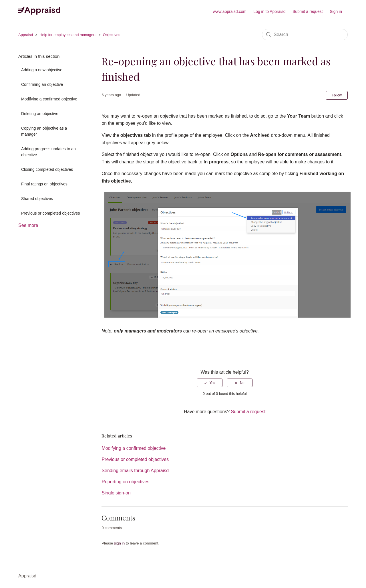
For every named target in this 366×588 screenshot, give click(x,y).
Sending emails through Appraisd (135, 471)
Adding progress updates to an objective (48, 152)
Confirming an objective (42, 84)
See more (28, 225)
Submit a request (308, 11)
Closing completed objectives (47, 169)
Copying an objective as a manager (44, 131)
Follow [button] (337, 95)
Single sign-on (116, 493)
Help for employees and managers (68, 35)
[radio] (210, 383)
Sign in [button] (336, 11)
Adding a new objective (42, 70)
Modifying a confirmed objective (49, 99)
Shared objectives (37, 199)
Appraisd (26, 35)
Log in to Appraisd (269, 11)
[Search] (305, 35)
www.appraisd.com (230, 11)
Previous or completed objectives (50, 213)
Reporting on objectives (125, 482)
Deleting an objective (40, 114)
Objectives (112, 35)
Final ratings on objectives (44, 184)
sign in (120, 543)
